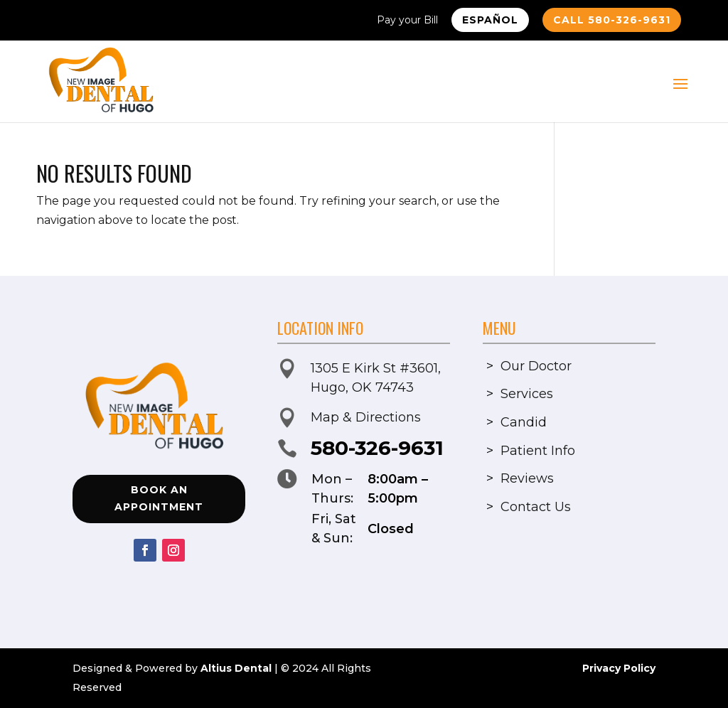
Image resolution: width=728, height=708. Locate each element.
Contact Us (536, 507)
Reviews (527, 478)
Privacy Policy (619, 668)
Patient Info (538, 451)
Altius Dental (236, 668)
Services (527, 394)
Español (490, 20)
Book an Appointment (159, 498)
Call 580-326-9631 (612, 20)
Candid (524, 422)
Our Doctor (536, 366)
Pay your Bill (407, 21)
